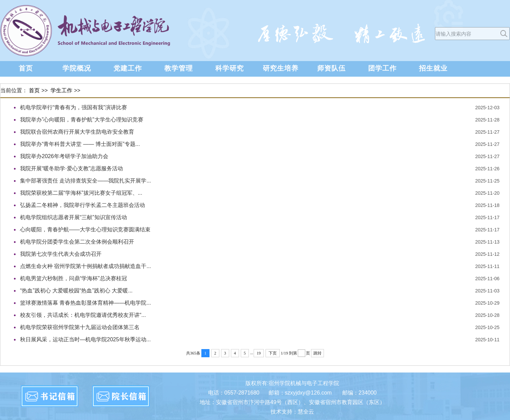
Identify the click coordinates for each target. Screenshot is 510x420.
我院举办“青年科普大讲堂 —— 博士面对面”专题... (80, 144)
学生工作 (61, 90)
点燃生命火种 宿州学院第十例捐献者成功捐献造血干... (86, 266)
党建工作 (128, 68)
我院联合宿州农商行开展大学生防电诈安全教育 (77, 132)
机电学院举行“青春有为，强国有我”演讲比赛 (74, 107)
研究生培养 (281, 68)
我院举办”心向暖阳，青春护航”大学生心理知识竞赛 (82, 120)
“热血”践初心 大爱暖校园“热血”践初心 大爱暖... (76, 291)
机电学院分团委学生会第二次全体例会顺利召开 (77, 242)
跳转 (317, 353)
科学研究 (230, 68)
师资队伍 (331, 68)
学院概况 (77, 68)
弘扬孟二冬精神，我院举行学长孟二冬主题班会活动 (83, 205)
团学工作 (382, 68)
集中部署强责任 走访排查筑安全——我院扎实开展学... (86, 181)
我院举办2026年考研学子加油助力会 (64, 156)
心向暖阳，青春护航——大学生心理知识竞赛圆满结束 (85, 230)
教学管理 (179, 68)
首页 (26, 68)
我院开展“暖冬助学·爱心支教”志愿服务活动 (71, 168)
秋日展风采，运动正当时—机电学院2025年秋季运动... (85, 339)
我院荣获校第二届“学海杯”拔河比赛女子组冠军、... (81, 193)
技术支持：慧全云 (292, 412)
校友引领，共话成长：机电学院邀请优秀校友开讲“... (83, 315)
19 (259, 353)
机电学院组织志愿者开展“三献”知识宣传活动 (74, 217)
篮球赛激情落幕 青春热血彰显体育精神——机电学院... (86, 303)
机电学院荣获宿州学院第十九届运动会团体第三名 (80, 327)
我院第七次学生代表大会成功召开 (61, 254)
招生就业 (433, 68)
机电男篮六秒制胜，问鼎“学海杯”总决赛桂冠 (74, 278)
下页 (273, 353)
